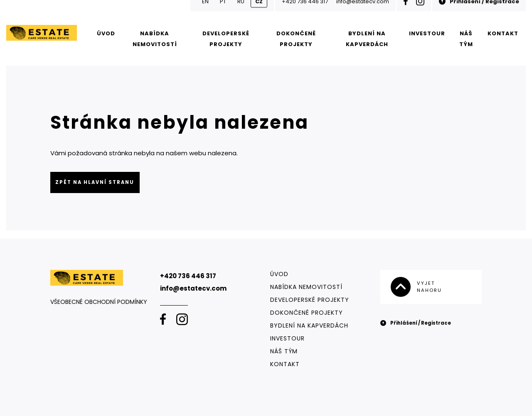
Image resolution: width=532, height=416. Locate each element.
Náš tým (466, 39)
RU (241, 10)
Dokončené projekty (296, 39)
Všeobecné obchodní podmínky (99, 302)
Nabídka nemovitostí (155, 39)
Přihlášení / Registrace (479, 10)
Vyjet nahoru (416, 287)
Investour (427, 33)
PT (223, 10)
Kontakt (503, 33)
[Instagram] (420, 10)
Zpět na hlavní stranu (95, 182)
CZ (259, 10)
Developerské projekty (226, 39)
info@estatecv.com (363, 10)
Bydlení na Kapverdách (367, 39)
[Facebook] (406, 10)
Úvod (106, 33)
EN (205, 10)
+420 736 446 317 (305, 10)
